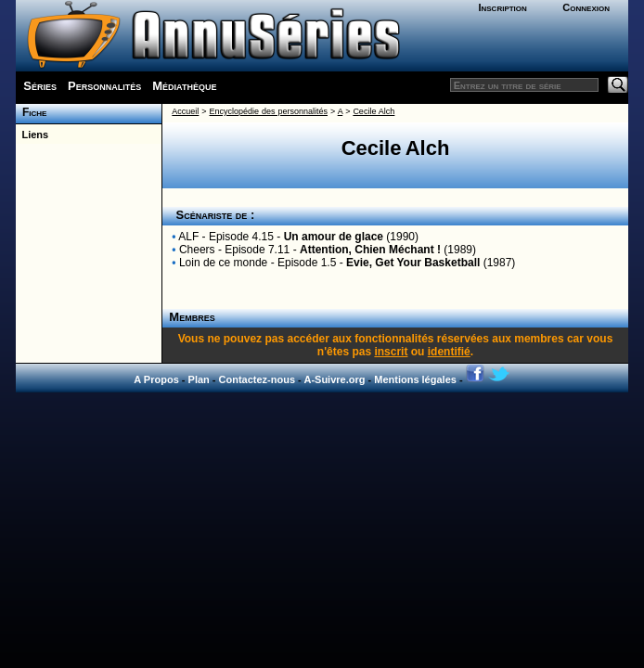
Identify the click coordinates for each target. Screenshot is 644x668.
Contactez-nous (258, 379)
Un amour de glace (334, 237)
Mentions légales (415, 379)
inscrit (391, 352)
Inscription (502, 7)
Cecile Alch (374, 111)
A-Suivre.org (334, 379)
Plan (199, 379)
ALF (188, 237)
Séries (40, 86)
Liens (32, 135)
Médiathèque (184, 86)
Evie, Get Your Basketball (413, 263)
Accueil (185, 111)
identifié (449, 352)
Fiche (31, 112)
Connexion (586, 7)
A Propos (156, 379)
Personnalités (104, 86)
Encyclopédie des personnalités (269, 111)
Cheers (197, 250)
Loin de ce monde (223, 263)
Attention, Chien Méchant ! (370, 250)
